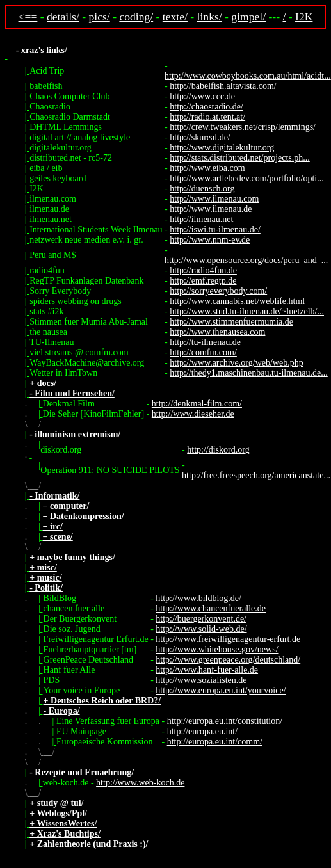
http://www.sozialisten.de (201, 680)
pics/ (100, 17)
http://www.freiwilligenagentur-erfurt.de (228, 639)
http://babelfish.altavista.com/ (223, 86)
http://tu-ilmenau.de (205, 342)
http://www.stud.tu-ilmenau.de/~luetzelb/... (247, 311)
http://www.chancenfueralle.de (211, 608)
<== (28, 17)
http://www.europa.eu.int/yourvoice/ (221, 690)
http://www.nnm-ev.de (210, 240)
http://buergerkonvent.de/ (201, 619)
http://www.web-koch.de (140, 783)
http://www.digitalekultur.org (222, 148)
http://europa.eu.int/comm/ (215, 742)
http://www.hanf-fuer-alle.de (207, 670)
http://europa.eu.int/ (202, 731)
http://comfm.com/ (203, 352)
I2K (304, 17)
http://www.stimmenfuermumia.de (231, 322)
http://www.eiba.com (207, 168)
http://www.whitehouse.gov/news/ (217, 649)
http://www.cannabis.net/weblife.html (237, 301)
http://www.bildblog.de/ (198, 598)
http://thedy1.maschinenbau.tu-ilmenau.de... (249, 373)
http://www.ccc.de (202, 96)
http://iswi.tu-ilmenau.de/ (215, 229)
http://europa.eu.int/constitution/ (225, 721)
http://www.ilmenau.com (214, 199)
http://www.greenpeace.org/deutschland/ (228, 660)
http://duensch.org (202, 189)
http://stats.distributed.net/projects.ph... (240, 158)
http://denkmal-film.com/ (197, 404)
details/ (63, 17)
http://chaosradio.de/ (206, 107)
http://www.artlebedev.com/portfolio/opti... (246, 178)
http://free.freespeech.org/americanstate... (256, 475)
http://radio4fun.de (203, 270)
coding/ (136, 17)
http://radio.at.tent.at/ (207, 117)
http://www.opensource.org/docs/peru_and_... (246, 260)
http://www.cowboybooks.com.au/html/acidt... (248, 76)
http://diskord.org (218, 450)
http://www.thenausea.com (217, 332)
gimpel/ (248, 17)
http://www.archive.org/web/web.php (236, 363)
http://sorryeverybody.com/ (218, 291)
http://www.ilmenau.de (211, 209)
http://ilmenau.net (201, 219)
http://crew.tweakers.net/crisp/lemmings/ (243, 127)
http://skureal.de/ (200, 137)
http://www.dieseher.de (193, 414)
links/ (210, 17)
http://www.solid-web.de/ (201, 629)
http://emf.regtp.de (203, 281)
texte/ (175, 17)
